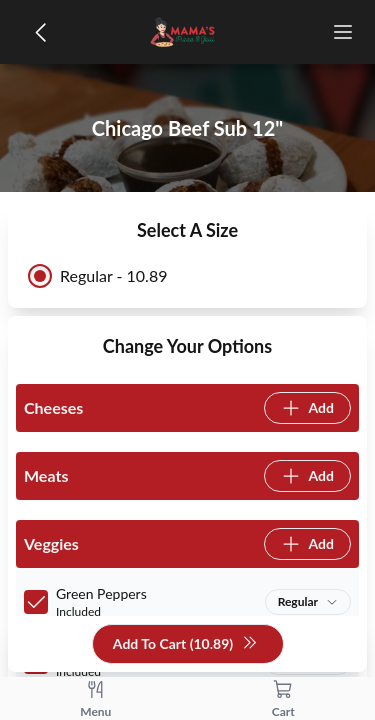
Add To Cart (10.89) (185, 644)
